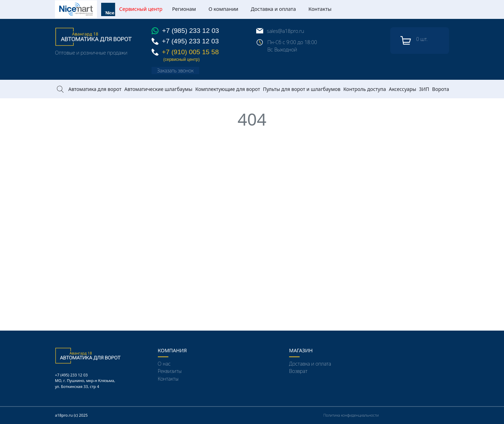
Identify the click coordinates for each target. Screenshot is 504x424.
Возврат (298, 371)
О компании (223, 9)
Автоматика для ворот (95, 89)
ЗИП (424, 89)
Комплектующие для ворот (228, 89)
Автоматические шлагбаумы (158, 89)
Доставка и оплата (274, 9)
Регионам (184, 9)
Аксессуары (402, 89)
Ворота (441, 89)
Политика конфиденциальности (351, 415)
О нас (164, 364)
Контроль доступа (365, 89)
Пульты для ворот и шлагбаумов (302, 89)
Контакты (320, 9)
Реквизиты (170, 371)
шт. (414, 41)
